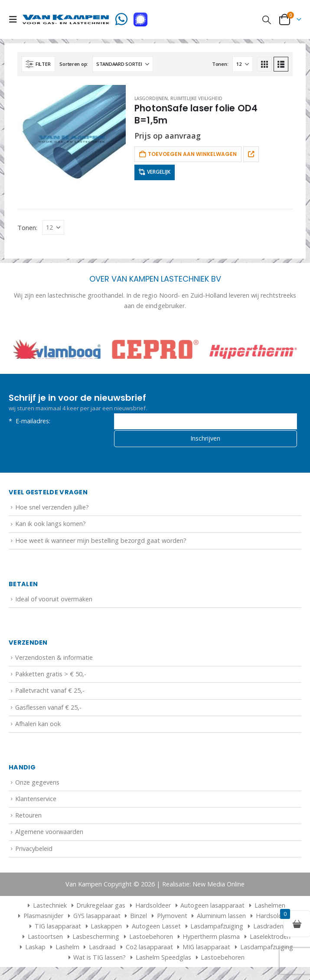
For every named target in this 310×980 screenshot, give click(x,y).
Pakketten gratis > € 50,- (51, 677)
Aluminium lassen (221, 918)
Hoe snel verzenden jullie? (52, 510)
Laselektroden (270, 939)
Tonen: (220, 64)
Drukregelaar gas (101, 907)
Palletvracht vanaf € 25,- (50, 693)
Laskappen (106, 928)
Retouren (28, 818)
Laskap (35, 949)
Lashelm (67, 949)
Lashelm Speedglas (163, 959)
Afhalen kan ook (38, 726)
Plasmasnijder (43, 918)
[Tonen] (243, 64)
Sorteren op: (74, 64)
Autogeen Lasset (156, 928)
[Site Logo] (66, 19)
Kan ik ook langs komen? (51, 526)
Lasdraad (102, 949)
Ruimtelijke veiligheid (196, 98)
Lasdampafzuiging (217, 928)
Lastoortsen (45, 939)
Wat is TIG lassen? (100, 959)
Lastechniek (46, 907)
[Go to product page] (72, 139)
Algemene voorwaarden (49, 834)
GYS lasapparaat (97, 918)
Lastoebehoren (151, 939)
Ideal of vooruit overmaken (54, 602)
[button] (16, 19)
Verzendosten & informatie (54, 660)
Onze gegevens (37, 785)
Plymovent (172, 918)
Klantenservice (36, 801)
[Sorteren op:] (123, 64)
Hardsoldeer (153, 907)
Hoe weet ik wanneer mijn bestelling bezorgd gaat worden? (101, 543)
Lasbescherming (96, 939)
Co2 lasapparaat (149, 949)
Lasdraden (268, 928)
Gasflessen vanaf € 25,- (48, 709)
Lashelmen (270, 907)
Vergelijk (159, 172)
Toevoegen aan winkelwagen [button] (192, 154)
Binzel (139, 918)
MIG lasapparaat (206, 949)
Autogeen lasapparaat (212, 907)
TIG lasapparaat (58, 928)
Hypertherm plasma (211, 939)
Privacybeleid (34, 851)
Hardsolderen (275, 918)
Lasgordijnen (151, 98)
